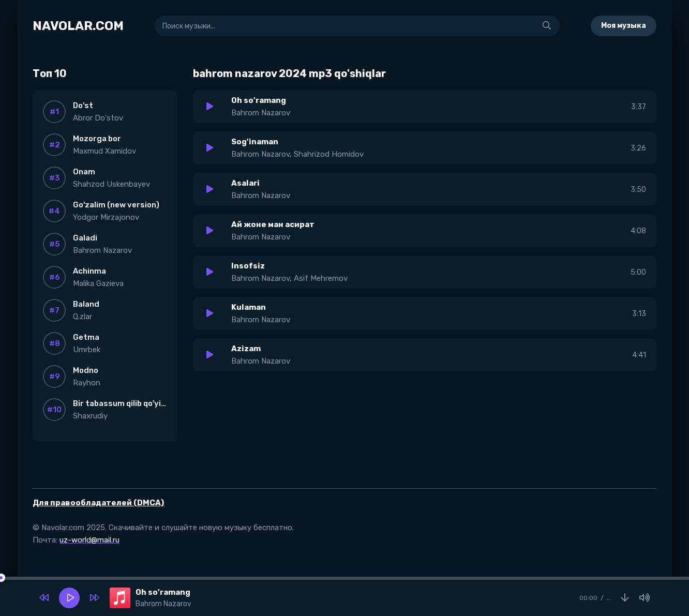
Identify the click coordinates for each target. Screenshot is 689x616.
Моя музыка (624, 26)
